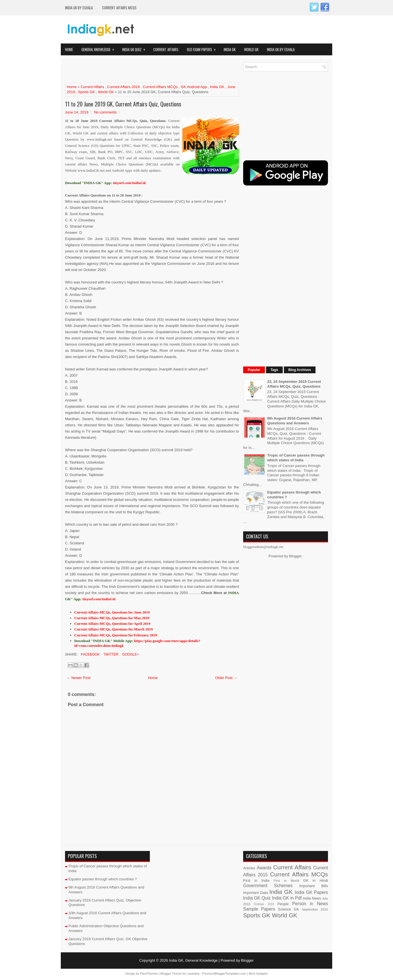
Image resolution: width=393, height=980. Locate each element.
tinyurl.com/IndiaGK (99, 599)
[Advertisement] (131, 71)
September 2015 (315, 909)
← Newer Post (79, 678)
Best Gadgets (258, 974)
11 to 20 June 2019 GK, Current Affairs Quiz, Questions (123, 104)
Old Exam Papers (203, 48)
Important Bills (314, 886)
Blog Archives (300, 370)
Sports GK (87, 92)
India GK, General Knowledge (193, 960)
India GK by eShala (79, 8)
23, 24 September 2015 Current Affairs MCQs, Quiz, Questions (294, 384)
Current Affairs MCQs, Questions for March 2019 (114, 629)
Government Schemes (268, 886)
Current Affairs (166, 49)
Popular (254, 370)
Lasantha (193, 974)
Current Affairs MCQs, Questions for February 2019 (116, 635)
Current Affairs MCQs (119, 8)
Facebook (90, 654)
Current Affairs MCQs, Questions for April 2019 (112, 624)
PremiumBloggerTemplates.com (224, 974)
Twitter (110, 654)
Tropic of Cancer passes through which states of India (296, 458)
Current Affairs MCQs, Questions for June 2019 (112, 612)
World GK (251, 49)
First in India (256, 880)
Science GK (289, 909)
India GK (230, 49)
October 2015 (264, 904)
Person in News (310, 904)
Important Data (256, 893)
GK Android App (194, 87)
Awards (264, 868)
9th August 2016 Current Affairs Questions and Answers (295, 421)
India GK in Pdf (287, 898)
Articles (249, 868)
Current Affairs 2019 (123, 87)
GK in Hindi (316, 880)
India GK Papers (311, 892)
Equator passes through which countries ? (103, 879)
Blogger (295, 556)
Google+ (130, 654)
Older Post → (226, 678)
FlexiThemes (149, 974)
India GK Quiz (136, 48)
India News (312, 898)
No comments (105, 112)
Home (69, 49)
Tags (274, 370)
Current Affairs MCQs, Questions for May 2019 (112, 618)
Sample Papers (259, 909)
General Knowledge (100, 48)
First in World (286, 880)
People (283, 904)
